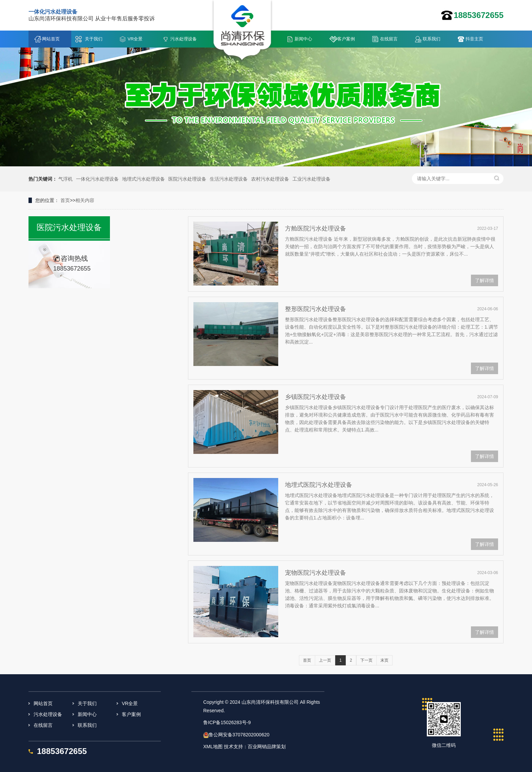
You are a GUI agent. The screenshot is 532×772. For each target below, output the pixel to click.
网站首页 (51, 39)
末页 (384, 660)
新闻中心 (303, 39)
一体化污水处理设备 (97, 179)
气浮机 (65, 179)
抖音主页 (474, 39)
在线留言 (389, 39)
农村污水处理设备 (270, 179)
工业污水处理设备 (311, 179)
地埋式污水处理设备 (144, 179)
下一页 (366, 660)
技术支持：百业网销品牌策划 (255, 747)
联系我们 (432, 39)
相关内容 (85, 200)
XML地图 (213, 747)
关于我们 (94, 39)
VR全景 (135, 39)
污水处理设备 (184, 39)
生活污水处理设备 (229, 179)
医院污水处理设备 (187, 179)
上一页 (325, 660)
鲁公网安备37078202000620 (239, 735)
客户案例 (346, 39)
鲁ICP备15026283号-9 (227, 722)
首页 (65, 200)
